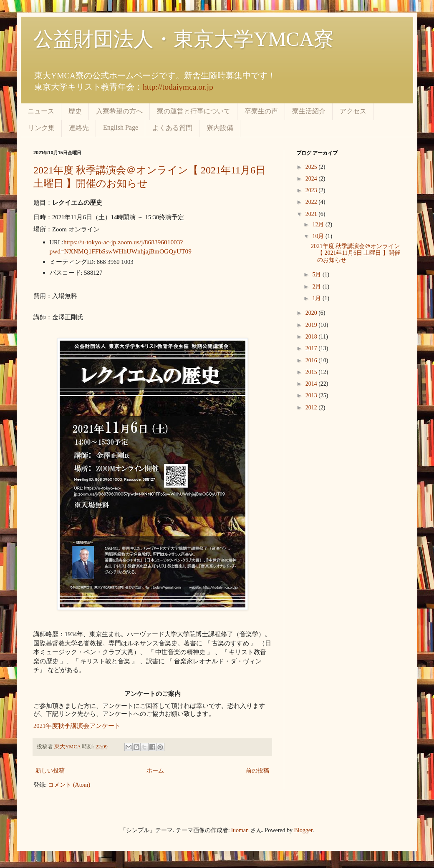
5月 (317, 275)
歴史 (75, 111)
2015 (312, 372)
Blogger (303, 830)
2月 (317, 287)
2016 (312, 360)
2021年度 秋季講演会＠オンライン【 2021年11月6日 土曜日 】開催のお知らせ (356, 253)
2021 (312, 214)
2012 (312, 408)
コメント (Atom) (69, 785)
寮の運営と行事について (194, 111)
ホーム (155, 771)
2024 (312, 179)
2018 (312, 337)
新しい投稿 (50, 771)
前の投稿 (257, 771)
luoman (240, 830)
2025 (312, 167)
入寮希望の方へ (119, 111)
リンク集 (41, 128)
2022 (312, 202)
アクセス (353, 111)
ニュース (41, 111)
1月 (317, 298)
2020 (312, 313)
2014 (312, 384)
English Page (121, 127)
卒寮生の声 (261, 111)
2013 (312, 395)
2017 (312, 348)
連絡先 (79, 128)
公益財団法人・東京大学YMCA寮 (184, 39)
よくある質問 (172, 128)
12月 (319, 225)
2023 (312, 190)
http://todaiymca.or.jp (178, 87)
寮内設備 (220, 128)
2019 (312, 325)
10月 (319, 236)
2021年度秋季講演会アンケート (77, 726)
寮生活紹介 (309, 111)
